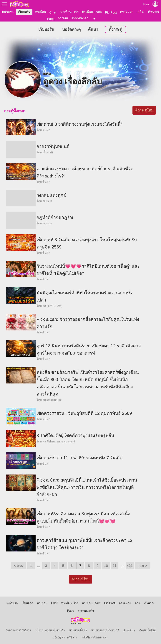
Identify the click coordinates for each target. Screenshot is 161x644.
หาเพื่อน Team (92, 12)
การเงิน (63, 18)
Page (51, 19)
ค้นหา (93, 29)
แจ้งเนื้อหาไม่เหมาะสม (95, 637)
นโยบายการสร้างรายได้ (105, 630)
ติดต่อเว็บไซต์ (147, 630)
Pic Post (111, 12)
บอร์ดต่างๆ (71, 29)
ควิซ (141, 12)
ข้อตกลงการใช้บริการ (18, 630)
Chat (53, 12)
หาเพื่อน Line (69, 12)
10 (106, 565)
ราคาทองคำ (80, 18)
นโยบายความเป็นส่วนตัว (50, 630)
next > (142, 565)
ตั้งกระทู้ (116, 29)
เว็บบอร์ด (24, 12)
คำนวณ (154, 12)
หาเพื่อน (41, 12)
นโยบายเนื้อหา (78, 630)
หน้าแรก (8, 12)
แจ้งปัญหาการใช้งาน (65, 637)
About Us (129, 630)
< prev (19, 565)
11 (115, 565)
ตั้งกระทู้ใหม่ (144, 110)
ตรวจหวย (127, 12)
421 (130, 565)
